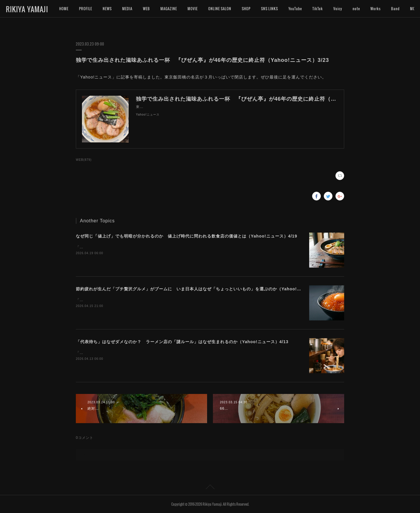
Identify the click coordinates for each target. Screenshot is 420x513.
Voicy (338, 9)
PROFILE (86, 9)
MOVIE (193, 9)
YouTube (295, 9)
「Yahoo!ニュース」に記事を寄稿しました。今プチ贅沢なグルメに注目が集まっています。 (154, 300)
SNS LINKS (269, 9)
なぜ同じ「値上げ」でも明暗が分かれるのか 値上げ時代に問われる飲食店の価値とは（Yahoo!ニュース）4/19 (187, 236)
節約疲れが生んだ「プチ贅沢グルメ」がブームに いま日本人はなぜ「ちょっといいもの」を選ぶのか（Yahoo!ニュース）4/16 (202, 289)
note (356, 9)
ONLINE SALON (220, 9)
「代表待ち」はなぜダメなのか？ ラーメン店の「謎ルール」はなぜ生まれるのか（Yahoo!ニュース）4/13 (182, 342)
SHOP (246, 9)
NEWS (107, 9)
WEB (146, 9)
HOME (64, 9)
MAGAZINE (169, 9)
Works (376, 9)
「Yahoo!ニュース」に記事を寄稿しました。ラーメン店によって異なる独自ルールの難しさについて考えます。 (171, 353)
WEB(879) (84, 160)
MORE (396, 9)
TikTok (318, 9)
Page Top (210, 488)
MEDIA (127, 9)
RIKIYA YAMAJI (27, 9)
